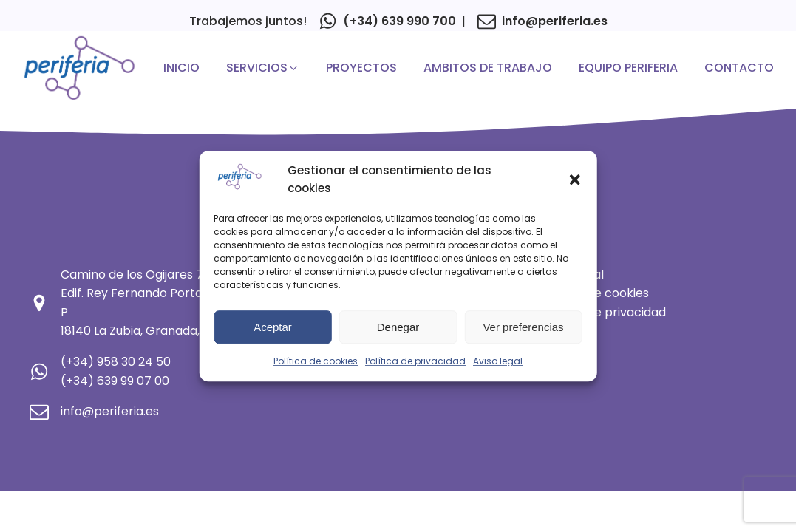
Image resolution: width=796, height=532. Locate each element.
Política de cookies (316, 361)
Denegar (398, 327)
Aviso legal (498, 361)
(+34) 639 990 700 (399, 21)
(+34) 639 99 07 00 (115, 381)
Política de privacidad (415, 361)
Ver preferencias (523, 327)
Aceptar (273, 327)
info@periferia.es (555, 21)
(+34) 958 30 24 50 (116, 362)
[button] (575, 180)
